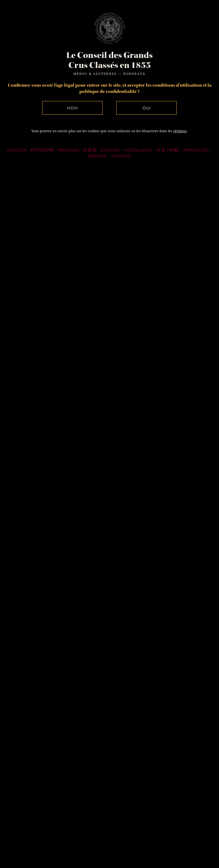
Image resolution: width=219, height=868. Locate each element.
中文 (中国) (168, 150)
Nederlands (138, 150)
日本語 (90, 150)
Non (72, 108)
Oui (147, 108)
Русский (42, 150)
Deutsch (17, 150)
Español (98, 156)
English (110, 150)
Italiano (121, 156)
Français (68, 150)
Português (196, 150)
